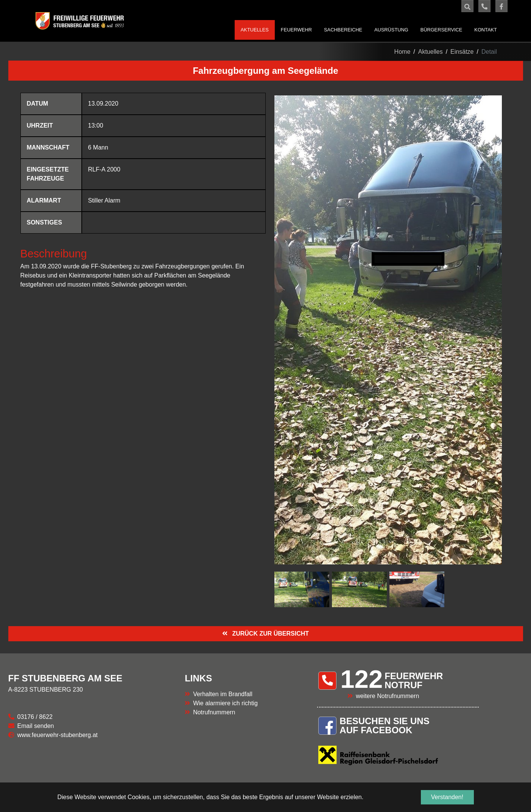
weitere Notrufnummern (387, 696)
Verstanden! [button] (447, 797)
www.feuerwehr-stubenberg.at (58, 735)
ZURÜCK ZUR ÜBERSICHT (270, 634)
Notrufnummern (214, 712)
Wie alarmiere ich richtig (225, 703)
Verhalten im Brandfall (223, 694)
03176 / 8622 (35, 717)
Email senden (36, 726)
